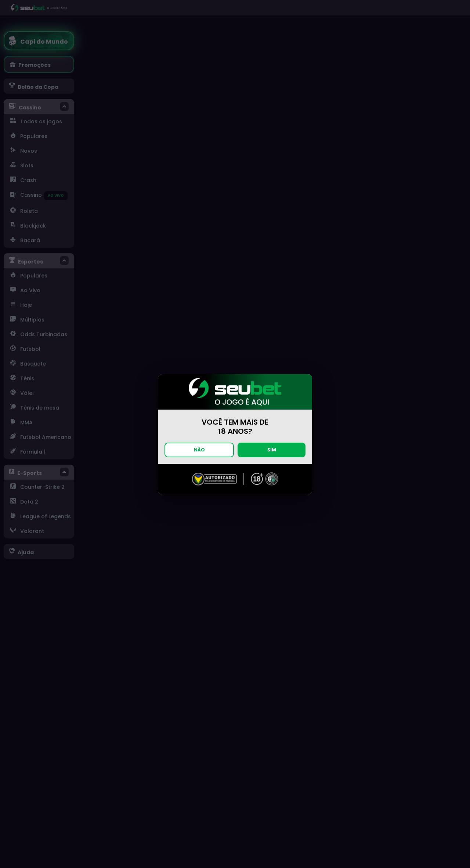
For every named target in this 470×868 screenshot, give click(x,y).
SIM (272, 450)
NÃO (199, 450)
